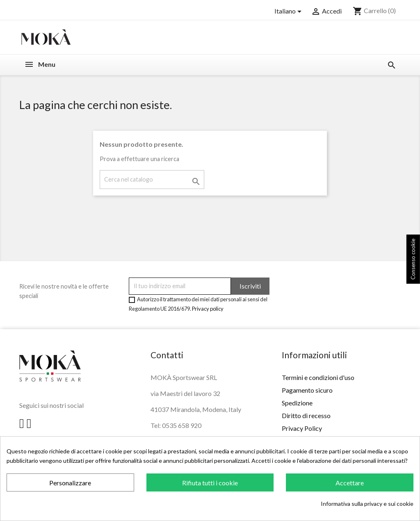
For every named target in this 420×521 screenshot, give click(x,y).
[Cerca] (152, 179)
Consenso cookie (413, 259)
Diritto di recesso (306, 415)
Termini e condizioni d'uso (318, 377)
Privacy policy (208, 309)
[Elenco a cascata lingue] (289, 11)
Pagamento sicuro (307, 390)
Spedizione (297, 403)
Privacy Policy (302, 428)
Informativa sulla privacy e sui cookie (367, 504)
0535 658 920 (182, 425)
